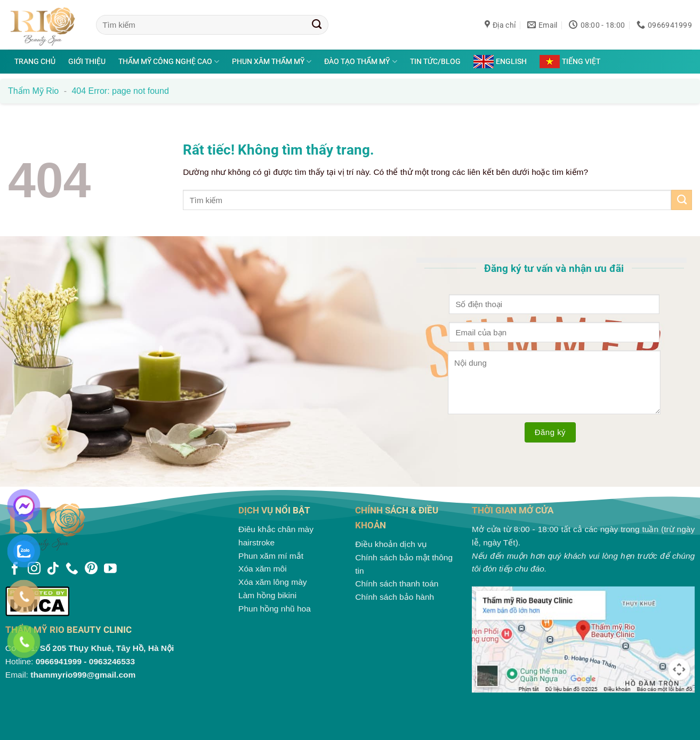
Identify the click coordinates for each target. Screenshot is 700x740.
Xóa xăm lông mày (273, 582)
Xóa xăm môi (263, 569)
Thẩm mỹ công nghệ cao (169, 62)
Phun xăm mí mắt (271, 556)
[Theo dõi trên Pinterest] (91, 569)
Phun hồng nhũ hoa (275, 609)
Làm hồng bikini (267, 595)
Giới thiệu (87, 61)
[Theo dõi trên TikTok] (53, 569)
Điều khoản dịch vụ (391, 544)
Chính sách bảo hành (395, 597)
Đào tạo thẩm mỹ (360, 62)
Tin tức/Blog (435, 61)
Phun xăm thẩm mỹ (272, 62)
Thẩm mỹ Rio (33, 91)
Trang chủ (35, 61)
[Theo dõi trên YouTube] (110, 569)
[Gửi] (317, 25)
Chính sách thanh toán (397, 584)
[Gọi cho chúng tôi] (72, 569)
